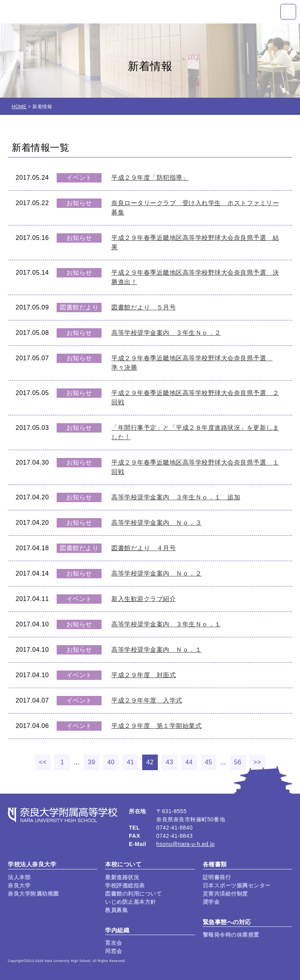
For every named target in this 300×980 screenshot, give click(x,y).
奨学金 (211, 902)
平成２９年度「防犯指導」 (150, 178)
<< (43, 762)
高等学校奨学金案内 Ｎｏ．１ (156, 650)
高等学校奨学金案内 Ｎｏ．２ (156, 573)
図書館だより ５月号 (144, 307)
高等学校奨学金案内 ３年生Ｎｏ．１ (166, 624)
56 (238, 762)
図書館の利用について (133, 894)
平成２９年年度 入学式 (147, 700)
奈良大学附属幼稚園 (33, 894)
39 (92, 762)
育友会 (114, 943)
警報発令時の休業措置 (231, 935)
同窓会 (114, 951)
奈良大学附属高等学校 (50, 12)
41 (131, 762)
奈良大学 (19, 885)
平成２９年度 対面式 (144, 675)
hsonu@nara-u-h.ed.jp (186, 844)
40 (111, 762)
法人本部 (19, 877)
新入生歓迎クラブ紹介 (144, 599)
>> (257, 762)
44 (189, 762)
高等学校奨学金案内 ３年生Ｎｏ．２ (166, 333)
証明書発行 (217, 877)
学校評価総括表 (125, 885)
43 (170, 762)
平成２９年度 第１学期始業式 (156, 726)
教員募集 (116, 910)
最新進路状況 (122, 877)
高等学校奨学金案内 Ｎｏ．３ (156, 523)
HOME (19, 107)
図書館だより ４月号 (144, 548)
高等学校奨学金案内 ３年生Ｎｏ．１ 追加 (176, 497)
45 (208, 762)
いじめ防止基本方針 (131, 902)
